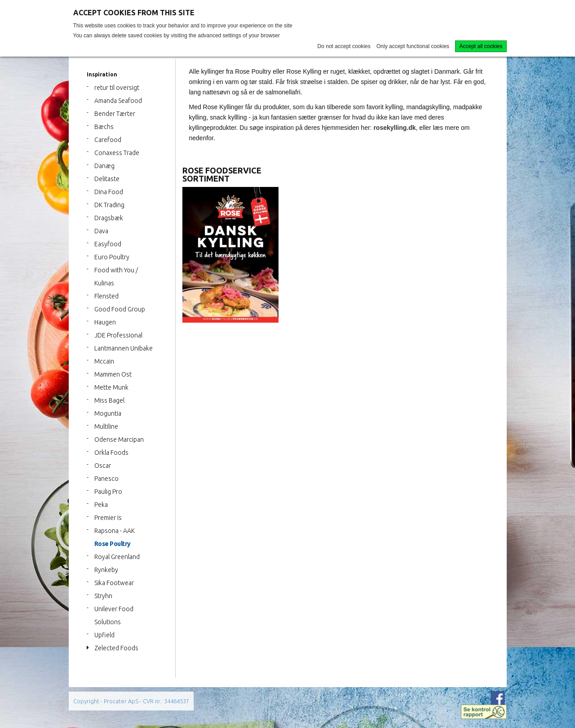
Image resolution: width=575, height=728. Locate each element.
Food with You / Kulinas (116, 277)
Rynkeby (106, 570)
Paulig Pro (108, 492)
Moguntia (108, 413)
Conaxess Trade (117, 153)
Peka (101, 505)
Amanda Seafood (118, 101)
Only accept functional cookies (413, 46)
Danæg (104, 166)
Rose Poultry (113, 544)
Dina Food (109, 192)
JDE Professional (118, 335)
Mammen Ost (113, 374)
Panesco (106, 479)
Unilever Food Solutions (114, 615)
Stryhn (103, 596)
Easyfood (108, 244)
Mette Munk (111, 387)
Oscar (103, 466)
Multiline (106, 426)
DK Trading (109, 205)
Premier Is (108, 518)
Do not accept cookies (344, 46)
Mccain (104, 361)
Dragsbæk (109, 218)
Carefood (108, 140)
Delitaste (107, 179)
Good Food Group (120, 309)
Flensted (106, 296)
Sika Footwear (114, 583)
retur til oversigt (117, 88)
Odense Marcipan (119, 439)
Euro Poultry (112, 257)
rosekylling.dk (394, 128)
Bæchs (104, 127)
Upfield (104, 635)
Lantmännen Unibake (124, 348)
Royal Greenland (117, 557)
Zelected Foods (116, 648)
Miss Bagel (109, 400)
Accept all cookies (481, 46)
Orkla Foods (111, 453)
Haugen (105, 322)
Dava (101, 231)
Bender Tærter (115, 114)
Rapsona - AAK (115, 531)
